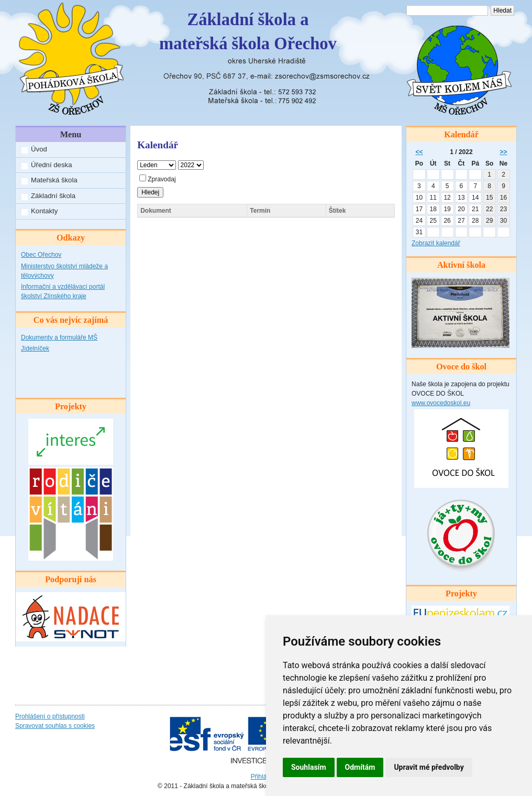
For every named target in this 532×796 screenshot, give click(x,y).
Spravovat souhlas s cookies (55, 726)
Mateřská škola (54, 180)
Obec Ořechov (41, 255)
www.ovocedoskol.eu (441, 403)
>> (504, 152)
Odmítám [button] (360, 767)
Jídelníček (35, 348)
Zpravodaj (157, 179)
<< (419, 152)
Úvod (39, 149)
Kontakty (44, 211)
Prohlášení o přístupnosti (50, 716)
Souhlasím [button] (309, 767)
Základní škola (53, 196)
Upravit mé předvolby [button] (429, 767)
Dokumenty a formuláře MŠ (59, 337)
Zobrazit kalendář (436, 243)
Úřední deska (51, 165)
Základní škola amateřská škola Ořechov (248, 31)
